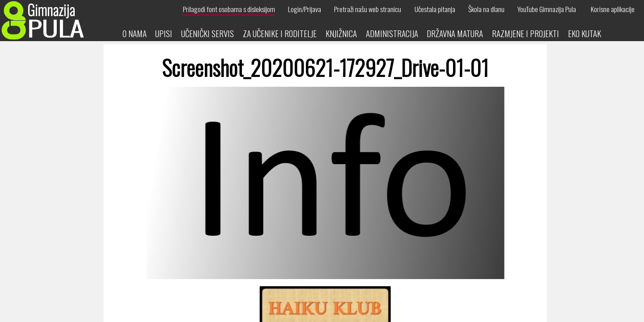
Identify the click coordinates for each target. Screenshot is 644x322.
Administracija (392, 33)
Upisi (164, 33)
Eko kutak (585, 33)
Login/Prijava (305, 9)
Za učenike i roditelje (280, 33)
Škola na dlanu (486, 9)
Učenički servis (208, 33)
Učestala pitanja (435, 9)
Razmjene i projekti (525, 33)
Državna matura (455, 33)
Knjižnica (341, 33)
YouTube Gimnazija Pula (547, 9)
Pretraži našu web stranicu (368, 9)
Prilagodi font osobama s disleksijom (229, 9)
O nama (135, 33)
